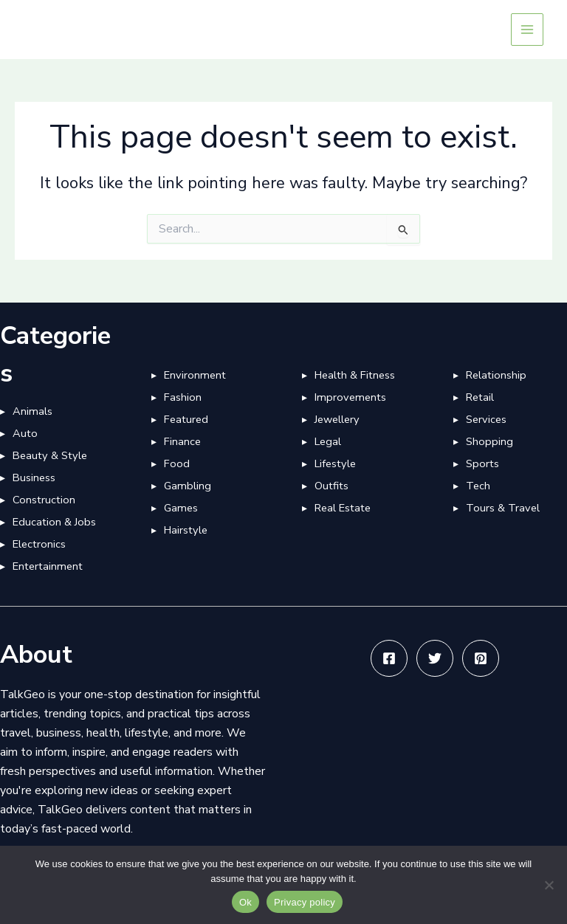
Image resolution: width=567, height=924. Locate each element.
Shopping (489, 441)
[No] (549, 885)
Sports (482, 463)
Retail (480, 397)
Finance (182, 441)
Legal (328, 441)
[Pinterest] (481, 658)
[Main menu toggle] (527, 30)
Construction (44, 500)
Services (486, 419)
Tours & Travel (503, 508)
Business (34, 477)
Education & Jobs (54, 522)
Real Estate (343, 508)
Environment (195, 375)
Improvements (350, 397)
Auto (25, 433)
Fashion (183, 397)
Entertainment (48, 566)
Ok (245, 902)
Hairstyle (186, 530)
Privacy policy (305, 902)
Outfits (331, 486)
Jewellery (337, 419)
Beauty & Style (50, 455)
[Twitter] (435, 658)
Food (177, 463)
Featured (186, 419)
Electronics (39, 544)
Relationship (496, 375)
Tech (478, 486)
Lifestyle (335, 463)
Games (181, 508)
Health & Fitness (355, 375)
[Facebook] (389, 658)
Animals (32, 411)
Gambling (188, 486)
